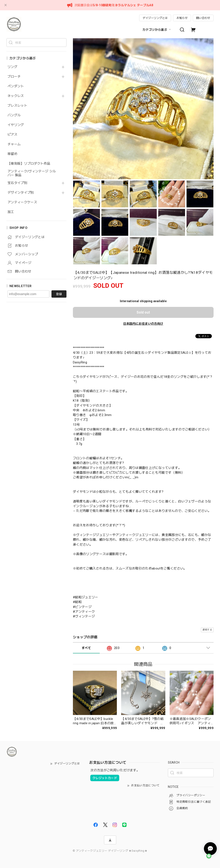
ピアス (12, 135)
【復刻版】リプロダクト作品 (29, 164)
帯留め (12, 154)
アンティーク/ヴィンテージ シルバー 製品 (32, 173)
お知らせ (182, 18)
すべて (86, 648)
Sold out (143, 312)
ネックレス (16, 96)
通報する (207, 630)
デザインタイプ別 (21, 193)
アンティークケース (22, 202)
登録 (59, 294)
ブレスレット (17, 106)
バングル (14, 115)
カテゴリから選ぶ (157, 30)
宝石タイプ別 (19, 183)
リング (12, 67)
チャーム (14, 144)
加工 (11, 212)
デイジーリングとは (155, 18)
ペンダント (16, 86)
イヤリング (16, 125)
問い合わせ (203, 18)
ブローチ (14, 77)
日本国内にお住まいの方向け (143, 324)
